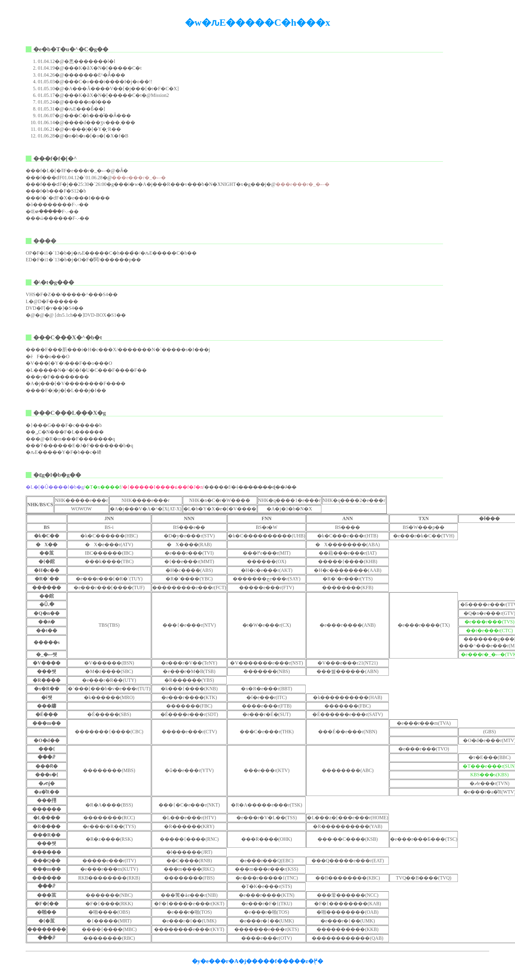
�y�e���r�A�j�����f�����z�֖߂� (258, 961)
